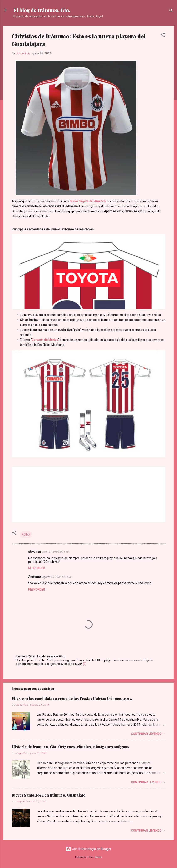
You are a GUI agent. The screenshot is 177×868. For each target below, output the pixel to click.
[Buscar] (171, 11)
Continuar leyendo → (148, 734)
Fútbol (26, 535)
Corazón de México (45, 340)
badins (98, 857)
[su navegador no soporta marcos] (88, 494)
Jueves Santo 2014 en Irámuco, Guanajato (49, 795)
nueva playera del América (88, 201)
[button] (163, 35)
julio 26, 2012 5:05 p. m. (56, 552)
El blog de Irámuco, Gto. (42, 10)
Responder (37, 568)
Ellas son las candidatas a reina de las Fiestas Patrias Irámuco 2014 (72, 698)
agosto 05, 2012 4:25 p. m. (57, 577)
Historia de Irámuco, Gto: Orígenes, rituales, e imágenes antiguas (70, 747)
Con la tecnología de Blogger (89, 849)
